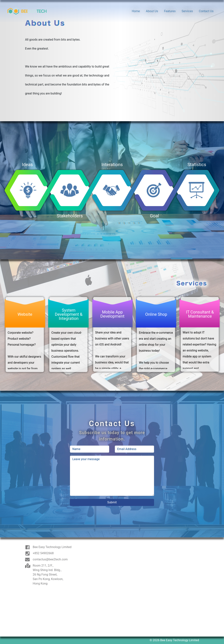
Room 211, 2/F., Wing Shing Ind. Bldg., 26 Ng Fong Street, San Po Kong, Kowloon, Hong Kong (48, 575)
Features (170, 11)
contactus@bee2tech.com (50, 559)
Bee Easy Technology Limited (52, 547)
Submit (112, 502)
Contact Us (206, 11)
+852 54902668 (43, 553)
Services (187, 11)
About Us (152, 11)
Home (136, 11)
